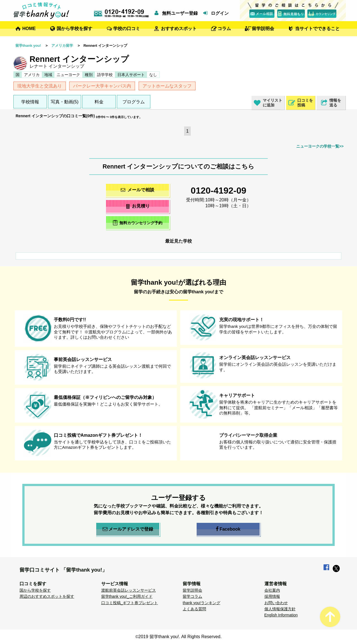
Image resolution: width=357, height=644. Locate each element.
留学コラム (192, 596)
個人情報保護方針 (280, 609)
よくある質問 (194, 609)
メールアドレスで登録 (128, 529)
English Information (281, 615)
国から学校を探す (74, 29)
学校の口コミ (127, 29)
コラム (224, 29)
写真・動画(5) (65, 102)
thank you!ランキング (202, 603)
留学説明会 (263, 29)
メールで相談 (138, 190)
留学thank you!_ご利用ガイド (127, 596)
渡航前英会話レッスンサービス (129, 590)
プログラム (134, 102)
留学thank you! (28, 46)
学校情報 (30, 102)
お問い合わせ (276, 603)
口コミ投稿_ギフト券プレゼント (130, 603)
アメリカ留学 (62, 46)
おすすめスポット (179, 29)
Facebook (228, 529)
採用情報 (272, 596)
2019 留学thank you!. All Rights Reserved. (180, 637)
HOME (29, 29)
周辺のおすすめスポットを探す (47, 596)
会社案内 (272, 590)
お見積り (138, 206)
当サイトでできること (317, 29)
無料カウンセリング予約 (138, 223)
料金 (99, 102)
